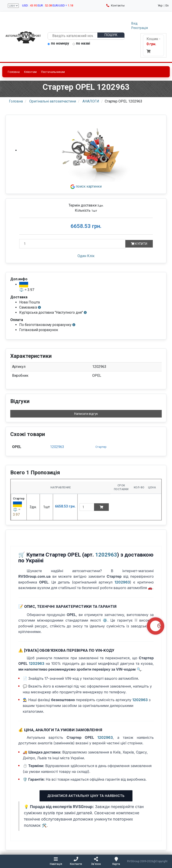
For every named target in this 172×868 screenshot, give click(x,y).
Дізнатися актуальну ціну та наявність (86, 796)
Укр (160, 5)
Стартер (101, 447)
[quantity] (87, 507)
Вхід (134, 23)
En (167, 5)
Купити (139, 244)
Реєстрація (140, 28)
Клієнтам (30, 72)
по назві (81, 44)
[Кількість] (72, 244)
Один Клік (86, 256)
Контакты (115, 5)
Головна (14, 72)
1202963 (57, 447)
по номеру (58, 44)
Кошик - (153, 45)
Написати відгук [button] (86, 414)
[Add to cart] (101, 507)
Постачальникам (53, 72)
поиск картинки (86, 186)
